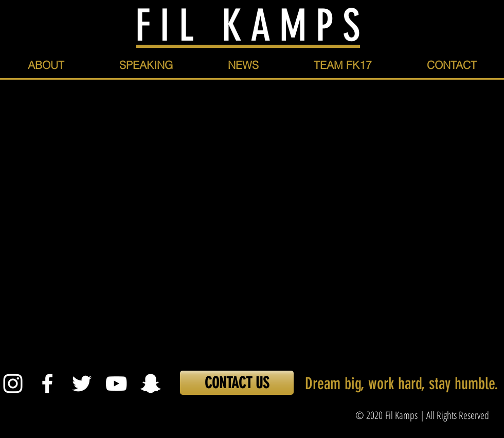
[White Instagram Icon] (13, 384)
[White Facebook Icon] (47, 384)
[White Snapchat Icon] (151, 384)
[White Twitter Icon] (82, 384)
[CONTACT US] (237, 383)
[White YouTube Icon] (116, 384)
